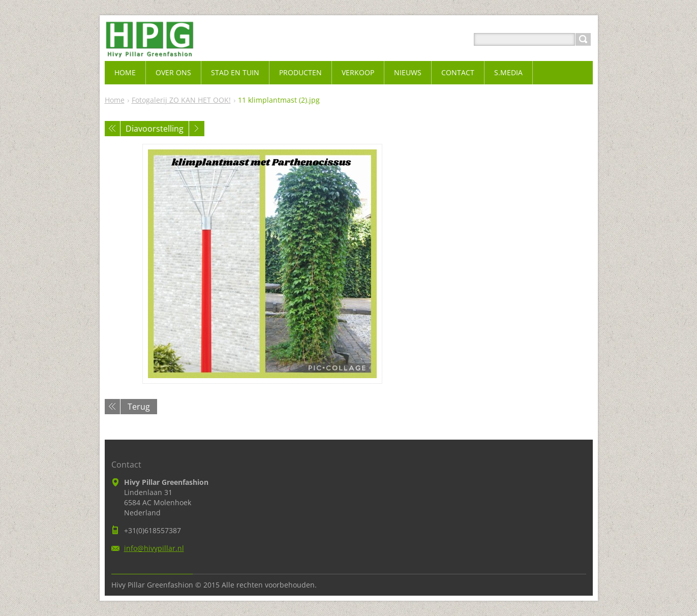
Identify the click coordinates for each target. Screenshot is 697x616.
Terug (139, 407)
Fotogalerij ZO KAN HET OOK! (181, 100)
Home (115, 100)
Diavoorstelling (155, 129)
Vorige (112, 129)
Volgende (197, 129)
